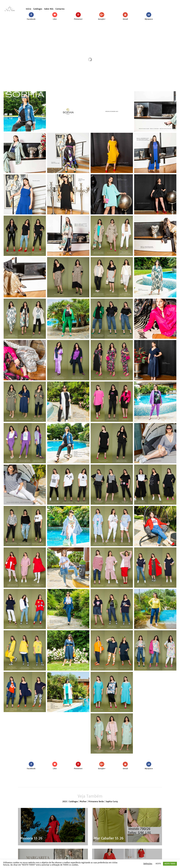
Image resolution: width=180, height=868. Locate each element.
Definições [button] (148, 864)
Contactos (60, 9)
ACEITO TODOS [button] (170, 864)
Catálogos (38, 9)
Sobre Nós (49, 9)
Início (28, 9)
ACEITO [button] (158, 864)
